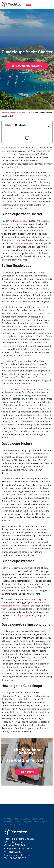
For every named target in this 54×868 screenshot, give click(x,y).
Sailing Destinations (17, 113)
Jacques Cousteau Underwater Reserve (33, 389)
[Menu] (28, 4)
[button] (49, 127)
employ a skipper (22, 615)
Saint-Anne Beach (18, 243)
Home (4, 113)
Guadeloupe (7, 148)
